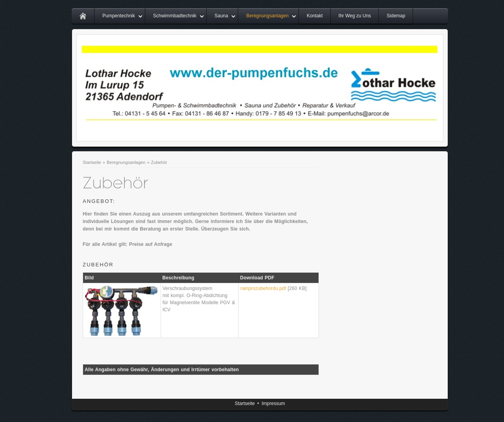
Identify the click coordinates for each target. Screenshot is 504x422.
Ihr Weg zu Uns (355, 16)
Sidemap (396, 16)
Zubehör (159, 162)
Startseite (92, 162)
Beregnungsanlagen (267, 16)
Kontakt (315, 16)
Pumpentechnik (119, 16)
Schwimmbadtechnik (175, 16)
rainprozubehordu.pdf (263, 288)
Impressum (273, 403)
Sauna (221, 16)
